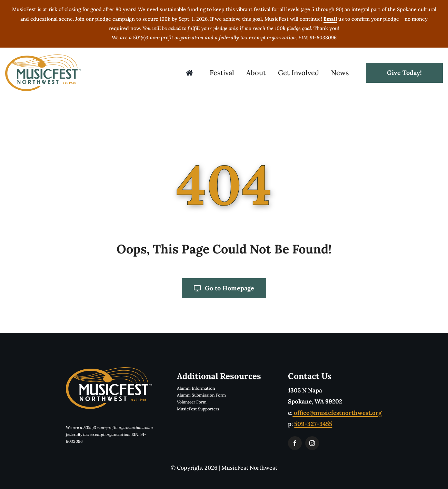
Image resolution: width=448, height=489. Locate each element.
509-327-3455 (313, 424)
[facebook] (295, 443)
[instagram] (312, 443)
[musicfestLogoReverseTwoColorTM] (109, 370)
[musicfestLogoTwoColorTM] (43, 57)
